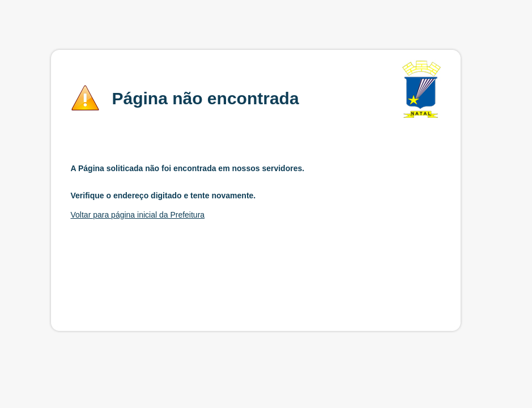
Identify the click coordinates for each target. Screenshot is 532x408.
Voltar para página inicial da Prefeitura (138, 215)
